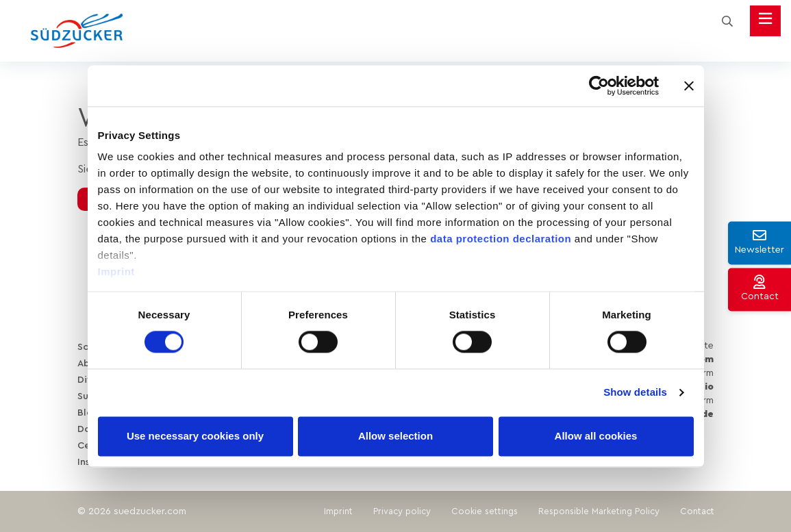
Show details (635, 393)
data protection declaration (501, 239)
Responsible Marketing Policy (599, 511)
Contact (697, 511)
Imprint (116, 271)
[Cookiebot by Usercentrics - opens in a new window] (599, 86)
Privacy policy (402, 511)
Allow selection (395, 436)
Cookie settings (485, 511)
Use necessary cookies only (195, 436)
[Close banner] (689, 86)
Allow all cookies (596, 436)
